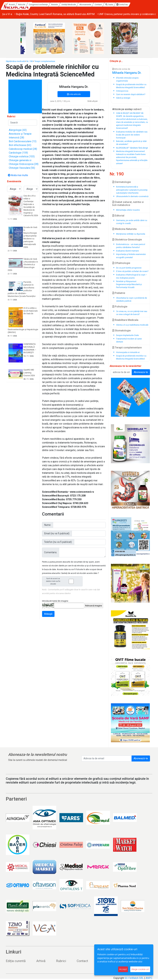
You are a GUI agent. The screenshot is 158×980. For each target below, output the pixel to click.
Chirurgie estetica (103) (22, 156)
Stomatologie (121, 331)
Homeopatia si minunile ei (128, 352)
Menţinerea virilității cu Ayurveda (131, 234)
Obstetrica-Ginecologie (127, 240)
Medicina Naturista (124, 229)
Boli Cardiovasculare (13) (23, 141)
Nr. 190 (30, 61)
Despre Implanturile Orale (127, 335)
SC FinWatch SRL (134, 978)
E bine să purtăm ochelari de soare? (132, 271)
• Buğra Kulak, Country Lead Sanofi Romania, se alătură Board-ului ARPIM (95, 14)
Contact (124, 4)
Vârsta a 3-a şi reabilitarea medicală (132, 325)
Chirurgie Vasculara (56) (22, 168)
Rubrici (61, 961)
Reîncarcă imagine (94, 606)
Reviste (80, 4)
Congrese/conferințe (64, 4)
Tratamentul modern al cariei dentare (129, 340)
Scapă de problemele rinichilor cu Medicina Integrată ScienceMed (131, 357)
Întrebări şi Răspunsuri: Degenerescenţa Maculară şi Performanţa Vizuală (129, 284)
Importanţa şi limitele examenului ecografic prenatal (131, 256)
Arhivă (41, 961)
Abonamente (111, 4)
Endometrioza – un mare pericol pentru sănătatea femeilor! (131, 246)
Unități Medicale (94, 4)
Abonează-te (141, 758)
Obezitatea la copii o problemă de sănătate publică (132, 299)
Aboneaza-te (141, 372)
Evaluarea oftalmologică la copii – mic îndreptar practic (132, 276)
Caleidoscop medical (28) (23, 149)
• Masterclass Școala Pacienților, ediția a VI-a (27, 14)
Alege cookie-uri (140, 969)
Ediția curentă (16, 961)
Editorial (118, 216)
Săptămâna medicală (15, 61)
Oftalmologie (121, 263)
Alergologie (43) (18, 130)
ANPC (149, 978)
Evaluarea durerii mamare (127, 251)
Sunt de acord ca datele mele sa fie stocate (63, 581)
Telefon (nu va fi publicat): (58, 542)
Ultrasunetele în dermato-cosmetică (132, 196)
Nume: (48, 525)
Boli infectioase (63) (20, 145)
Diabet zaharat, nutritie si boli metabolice (128, 204)
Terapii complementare (45, 61)
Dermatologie (122, 182)
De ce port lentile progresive (129, 268)
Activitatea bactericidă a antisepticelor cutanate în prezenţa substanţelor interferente (132, 190)
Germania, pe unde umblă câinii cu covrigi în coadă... (132, 222)
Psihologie (120, 307)
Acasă (37, 4)
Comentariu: (51, 552)
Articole (47, 4)
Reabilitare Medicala (125, 320)
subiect (137, 109)
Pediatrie (119, 293)
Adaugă (48, 614)
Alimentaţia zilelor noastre (128, 210)
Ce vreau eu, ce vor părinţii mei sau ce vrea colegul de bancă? (132, 313)
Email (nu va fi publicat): (57, 533)
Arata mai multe (18, 175)
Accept (123, 969)
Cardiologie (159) (18, 153)
